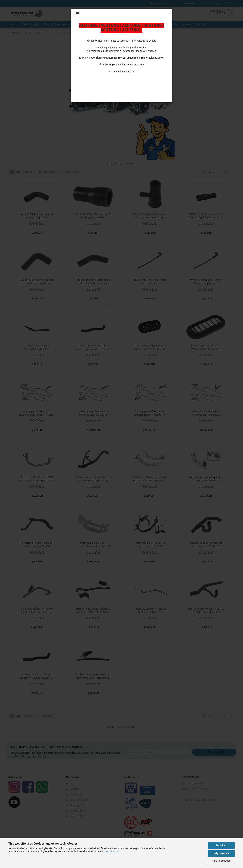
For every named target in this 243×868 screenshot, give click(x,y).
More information (221, 861)
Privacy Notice (111, 851)
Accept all (221, 845)
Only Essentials (221, 854)
